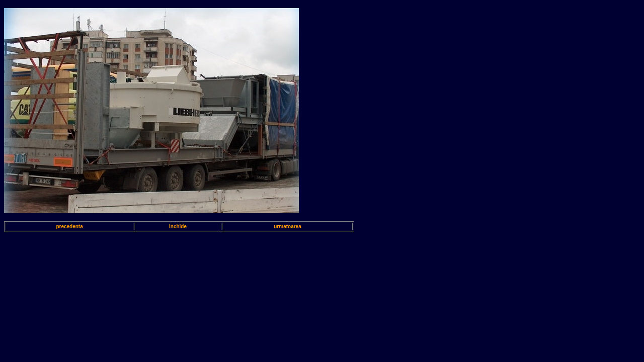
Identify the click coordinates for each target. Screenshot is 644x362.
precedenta (69, 227)
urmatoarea (287, 227)
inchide (178, 227)
